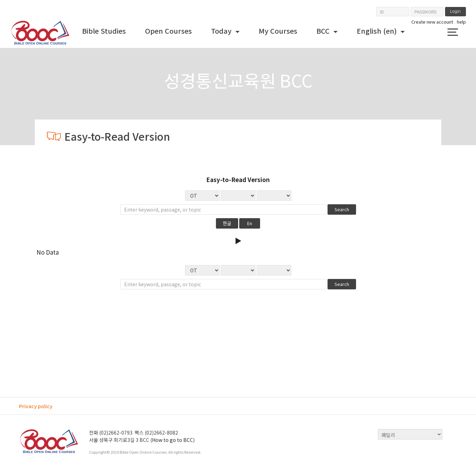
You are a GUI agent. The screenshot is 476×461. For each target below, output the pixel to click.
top (452, 434)
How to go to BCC (172, 440)
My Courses (278, 31)
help (461, 22)
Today (222, 31)
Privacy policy (36, 406)
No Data (274, 196)
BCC (324, 31)
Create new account (432, 22)
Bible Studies (104, 31)
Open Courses (168, 31)
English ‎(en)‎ (378, 31)
